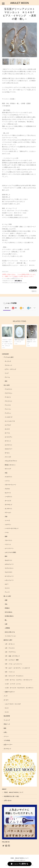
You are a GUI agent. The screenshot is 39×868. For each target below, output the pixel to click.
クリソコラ (8, 457)
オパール (7, 433)
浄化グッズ (7, 724)
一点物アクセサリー (9, 692)
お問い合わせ (8, 800)
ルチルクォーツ (9, 564)
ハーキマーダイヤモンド (12, 528)
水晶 (6, 473)
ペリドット (8, 544)
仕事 (6, 624)
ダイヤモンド (9, 505)
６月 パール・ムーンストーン (14, 664)
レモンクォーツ (9, 580)
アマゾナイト (9, 401)
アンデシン (8, 413)
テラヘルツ (8, 512)
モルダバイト (9, 560)
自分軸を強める (9, 616)
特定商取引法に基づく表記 (11, 796)
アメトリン (8, 409)
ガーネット (8, 441)
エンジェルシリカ (10, 421)
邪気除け (7, 608)
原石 (6, 381)
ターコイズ (8, 501)
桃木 (6, 556)
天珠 (6, 517)
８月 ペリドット (10, 672)
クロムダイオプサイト (11, 461)
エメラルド (8, 425)
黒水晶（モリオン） (10, 465)
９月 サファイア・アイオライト (14, 676)
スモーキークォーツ (10, 485)
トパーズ (7, 520)
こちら (15, 276)
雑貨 (5, 728)
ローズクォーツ (9, 576)
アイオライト (9, 389)
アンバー (7, 592)
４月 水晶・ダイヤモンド (12, 656)
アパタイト (8, 397)
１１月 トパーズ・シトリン (13, 684)
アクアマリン (9, 393)
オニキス (7, 429)
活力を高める (9, 612)
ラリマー (7, 588)
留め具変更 (7, 716)
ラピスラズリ (9, 572)
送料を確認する (18, 281)
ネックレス (8, 361)
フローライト (9, 540)
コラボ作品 (7, 740)
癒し (6, 620)
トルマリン (8, 524)
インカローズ (9, 417)
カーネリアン (9, 437)
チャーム (7, 377)
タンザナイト (9, 509)
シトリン (7, 481)
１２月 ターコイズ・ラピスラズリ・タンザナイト (19, 688)
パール (7, 532)
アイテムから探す (9, 357)
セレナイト (8, 493)
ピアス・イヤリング (10, 369)
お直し (6, 732)
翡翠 (6, 536)
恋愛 (6, 600)
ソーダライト (9, 497)
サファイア (8, 469)
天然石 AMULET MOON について (14, 792)
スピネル (7, 489)
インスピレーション (10, 636)
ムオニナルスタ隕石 (10, 552)
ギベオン (7, 453)
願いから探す (7, 596)
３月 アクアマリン (10, 652)
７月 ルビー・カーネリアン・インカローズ (17, 668)
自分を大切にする (10, 632)
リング (7, 373)
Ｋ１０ (7, 708)
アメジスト (8, 405)
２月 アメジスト (10, 648)
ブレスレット (9, 365)
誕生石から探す (8, 640)
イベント (6, 736)
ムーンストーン (9, 548)
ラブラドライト (9, 568)
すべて (7, 308)
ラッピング (7, 720)
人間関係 (7, 628)
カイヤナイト (9, 445)
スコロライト (9, 477)
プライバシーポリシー (20, 860)
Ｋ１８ (7, 712)
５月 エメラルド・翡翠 (12, 660)
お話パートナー (8, 745)
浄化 (6, 604)
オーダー (6, 700)
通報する (34, 291)
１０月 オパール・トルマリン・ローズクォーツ (19, 680)
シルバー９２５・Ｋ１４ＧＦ (13, 704)
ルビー (7, 584)
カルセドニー (9, 449)
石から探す (7, 385)
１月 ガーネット (10, 644)
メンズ (6, 696)
